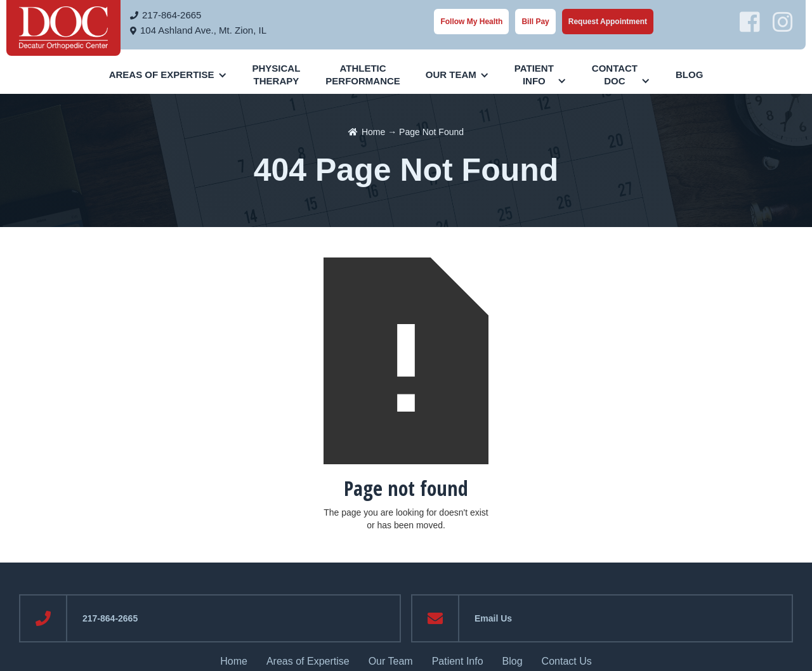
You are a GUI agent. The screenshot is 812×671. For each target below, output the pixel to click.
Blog (689, 75)
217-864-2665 (172, 15)
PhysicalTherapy (277, 75)
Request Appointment (608, 22)
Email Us (493, 618)
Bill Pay (535, 22)
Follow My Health (471, 22)
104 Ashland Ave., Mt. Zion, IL (203, 30)
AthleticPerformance (363, 75)
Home (373, 132)
